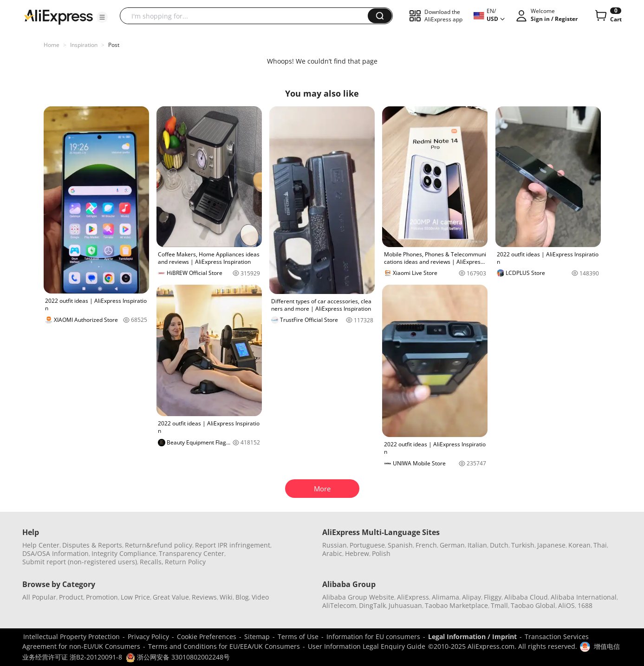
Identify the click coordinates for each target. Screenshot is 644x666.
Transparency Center (192, 553)
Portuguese (367, 545)
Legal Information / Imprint (472, 637)
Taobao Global (533, 605)
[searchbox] (247, 16)
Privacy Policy (148, 637)
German (452, 545)
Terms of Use (298, 637)
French (426, 545)
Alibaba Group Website (358, 597)
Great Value (171, 597)
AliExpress (413, 597)
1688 (585, 605)
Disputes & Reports (92, 545)
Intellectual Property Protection (72, 637)
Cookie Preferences (207, 637)
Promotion (102, 597)
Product (71, 597)
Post (114, 45)
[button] (102, 17)
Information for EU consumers (373, 637)
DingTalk (372, 605)
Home (52, 45)
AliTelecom (339, 605)
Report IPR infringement (233, 545)
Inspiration (84, 45)
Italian (477, 545)
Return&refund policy (159, 545)
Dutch (499, 545)
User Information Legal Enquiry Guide (367, 646)
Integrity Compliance (124, 553)
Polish (381, 553)
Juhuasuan (405, 605)
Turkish (523, 545)
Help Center (41, 545)
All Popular (39, 597)
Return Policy (185, 562)
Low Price (135, 597)
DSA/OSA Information (55, 553)
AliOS (566, 605)
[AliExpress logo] (59, 16)
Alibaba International (584, 597)
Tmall (499, 605)
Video (260, 597)
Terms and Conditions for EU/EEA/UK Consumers (224, 646)
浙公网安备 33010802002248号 (178, 657)
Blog (242, 597)
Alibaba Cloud (526, 597)
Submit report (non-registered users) (80, 562)
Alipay (472, 597)
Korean (579, 545)
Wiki (226, 597)
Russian (335, 545)
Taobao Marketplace (456, 605)
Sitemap (257, 637)
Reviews (204, 597)
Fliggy (493, 597)
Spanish (400, 545)
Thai (600, 545)
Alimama (446, 597)
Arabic (332, 553)
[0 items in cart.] (608, 16)
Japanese (551, 545)
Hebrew (357, 553)
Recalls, (152, 562)
